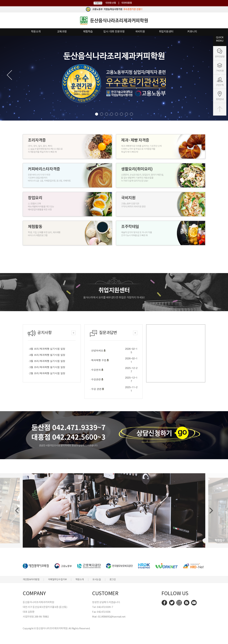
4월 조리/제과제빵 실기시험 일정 (47, 349)
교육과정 (62, 31)
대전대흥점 (127, 3)
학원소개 (36, 31)
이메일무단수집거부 (57, 579)
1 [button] (97, 114)
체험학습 (88, 31)
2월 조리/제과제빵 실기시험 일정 (47, 373)
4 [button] (112, 114)
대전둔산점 (111, 3)
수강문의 (96, 370)
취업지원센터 (166, 31)
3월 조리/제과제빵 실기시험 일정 (47, 361)
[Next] (211, 511)
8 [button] (131, 114)
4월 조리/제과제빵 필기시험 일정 (47, 355)
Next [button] (216, 75)
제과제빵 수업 (99, 360)
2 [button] (102, 114)
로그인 (113, 579)
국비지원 (140, 31)
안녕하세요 (97, 350)
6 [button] (121, 114)
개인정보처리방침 (31, 579)
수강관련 (96, 379)
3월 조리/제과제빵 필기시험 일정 (47, 367)
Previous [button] (12, 75)
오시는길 (97, 579)
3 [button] (107, 114)
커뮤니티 (192, 31)
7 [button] (126, 114)
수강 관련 (97, 389)
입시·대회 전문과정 (114, 31)
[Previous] (17, 511)
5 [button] (116, 114)
